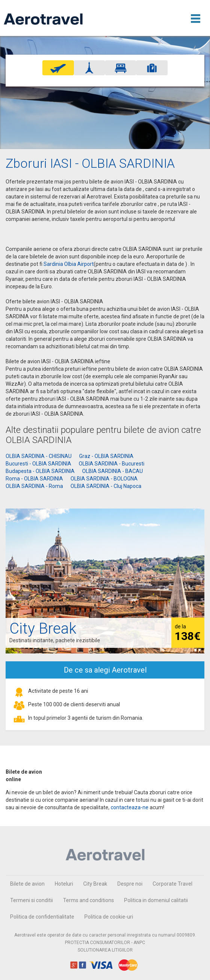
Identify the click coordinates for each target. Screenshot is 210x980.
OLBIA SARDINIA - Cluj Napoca (106, 486)
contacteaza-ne (130, 807)
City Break (95, 884)
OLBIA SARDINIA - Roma (34, 486)
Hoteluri (64, 884)
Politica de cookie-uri (109, 917)
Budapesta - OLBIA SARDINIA (40, 471)
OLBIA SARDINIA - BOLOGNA (104, 479)
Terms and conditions (88, 900)
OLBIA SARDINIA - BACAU (112, 471)
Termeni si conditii (31, 900)
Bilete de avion (27, 884)
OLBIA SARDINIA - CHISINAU (39, 456)
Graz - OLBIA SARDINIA (106, 456)
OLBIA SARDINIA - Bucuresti (112, 464)
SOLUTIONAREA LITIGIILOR (105, 950)
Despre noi (130, 884)
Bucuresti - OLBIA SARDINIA (38, 464)
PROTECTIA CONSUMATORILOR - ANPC (105, 943)
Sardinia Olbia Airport (69, 264)
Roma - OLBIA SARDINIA (34, 479)
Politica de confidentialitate (42, 917)
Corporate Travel (172, 884)
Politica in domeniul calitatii (156, 900)
